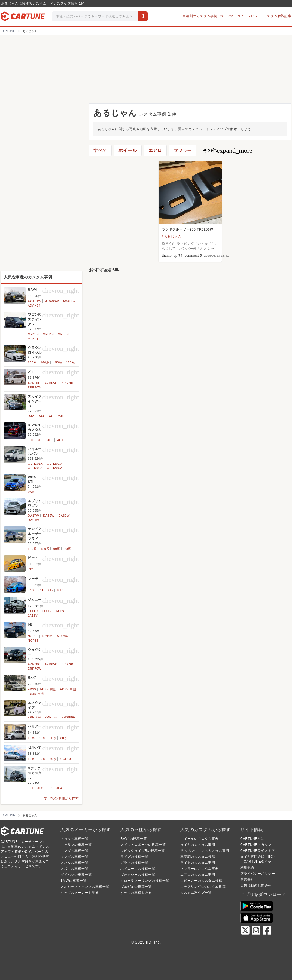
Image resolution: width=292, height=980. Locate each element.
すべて (100, 150)
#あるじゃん (171, 237)
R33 (41, 416)
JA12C (61, 611)
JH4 (60, 440)
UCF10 (66, 759)
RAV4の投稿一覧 (134, 839)
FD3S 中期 (68, 689)
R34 (51, 416)
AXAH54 (34, 305)
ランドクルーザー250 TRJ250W (188, 229)
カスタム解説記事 (278, 16)
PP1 (31, 569)
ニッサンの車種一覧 (76, 845)
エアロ (155, 150)
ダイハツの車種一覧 (76, 875)
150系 (58, 362)
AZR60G (34, 383)
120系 (45, 549)
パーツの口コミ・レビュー (241, 16)
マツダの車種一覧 (74, 857)
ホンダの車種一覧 (74, 851)
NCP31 (48, 636)
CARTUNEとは (252, 839)
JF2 (40, 788)
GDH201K (35, 464)
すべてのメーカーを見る (80, 893)
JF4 (59, 788)
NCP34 (62, 636)
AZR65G (51, 383)
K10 (31, 590)
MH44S (33, 339)
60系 (53, 738)
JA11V (47, 611)
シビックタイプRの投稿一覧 (143, 851)
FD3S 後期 (36, 694)
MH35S (63, 334)
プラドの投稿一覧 (134, 863)
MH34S (48, 334)
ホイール (128, 150)
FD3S (32, 689)
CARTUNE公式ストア (258, 851)
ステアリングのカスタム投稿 (203, 887)
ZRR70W (35, 387)
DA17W (34, 516)
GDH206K (35, 468)
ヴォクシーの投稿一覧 (138, 875)
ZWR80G (69, 717)
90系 (57, 549)
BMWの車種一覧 (74, 881)
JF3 (50, 788)
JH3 (50, 440)
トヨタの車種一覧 (74, 839)
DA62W (64, 516)
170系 (70, 362)
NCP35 (33, 641)
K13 (60, 590)
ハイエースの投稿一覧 (138, 869)
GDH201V (54, 464)
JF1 (31, 788)
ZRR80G (34, 717)
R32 (31, 416)
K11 (41, 590)
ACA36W (52, 301)
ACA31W (35, 301)
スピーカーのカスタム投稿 (201, 881)
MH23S (33, 334)
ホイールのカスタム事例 (200, 839)
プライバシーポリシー (258, 874)
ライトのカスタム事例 (198, 863)
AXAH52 (69, 301)
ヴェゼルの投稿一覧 (136, 887)
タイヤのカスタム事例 (198, 845)
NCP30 (33, 636)
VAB (31, 492)
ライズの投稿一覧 (134, 857)
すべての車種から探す (62, 798)
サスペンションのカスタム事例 (205, 851)
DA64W (34, 520)
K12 (50, 590)
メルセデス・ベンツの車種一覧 (85, 887)
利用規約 (247, 868)
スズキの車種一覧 (74, 869)
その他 (228, 151)
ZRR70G (68, 383)
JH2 (41, 440)
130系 (32, 362)
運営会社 (247, 880)
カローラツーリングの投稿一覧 (145, 881)
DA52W (49, 516)
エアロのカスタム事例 (198, 875)
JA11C (33, 611)
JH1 (31, 440)
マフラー (183, 150)
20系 (42, 759)
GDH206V (54, 468)
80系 (64, 738)
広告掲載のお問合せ (256, 886)
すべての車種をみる (136, 893)
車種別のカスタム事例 (200, 16)
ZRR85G (51, 717)
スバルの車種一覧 (74, 863)
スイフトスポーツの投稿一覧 (143, 845)
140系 (45, 362)
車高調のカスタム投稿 (198, 857)
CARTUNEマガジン (256, 845)
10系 (31, 738)
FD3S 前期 (48, 689)
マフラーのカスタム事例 (200, 869)
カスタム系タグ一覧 (196, 893)
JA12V (33, 615)
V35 (61, 416)
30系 (42, 738)
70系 (68, 549)
